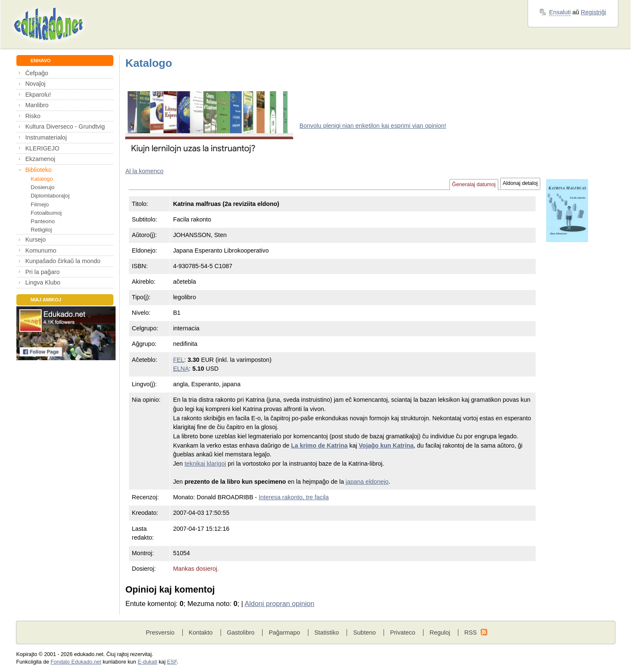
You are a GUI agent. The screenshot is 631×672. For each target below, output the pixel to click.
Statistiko (327, 632)
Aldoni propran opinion (279, 604)
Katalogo (42, 179)
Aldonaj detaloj (520, 183)
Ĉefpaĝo (37, 73)
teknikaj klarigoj (205, 464)
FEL (179, 360)
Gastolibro (241, 632)
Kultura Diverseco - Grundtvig (65, 126)
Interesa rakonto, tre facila (294, 497)
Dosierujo (43, 187)
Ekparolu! (38, 95)
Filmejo (40, 204)
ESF (172, 662)
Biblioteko (38, 170)
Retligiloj (41, 230)
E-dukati (148, 662)
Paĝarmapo (285, 632)
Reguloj (440, 632)
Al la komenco (144, 171)
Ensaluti (560, 12)
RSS (471, 632)
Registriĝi (594, 12)
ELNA (181, 369)
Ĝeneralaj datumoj (474, 184)
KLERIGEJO (42, 148)
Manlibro (37, 105)
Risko (33, 116)
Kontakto (201, 632)
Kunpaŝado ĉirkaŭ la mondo (63, 261)
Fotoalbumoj (46, 213)
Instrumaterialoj (46, 137)
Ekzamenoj (40, 159)
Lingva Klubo (43, 282)
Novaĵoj (35, 84)
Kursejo (35, 240)
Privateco (402, 632)
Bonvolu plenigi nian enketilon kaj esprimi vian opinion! (373, 126)
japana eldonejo (367, 482)
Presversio (160, 632)
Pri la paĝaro (42, 272)
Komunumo (41, 250)
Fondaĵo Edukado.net (76, 662)
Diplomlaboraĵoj (50, 196)
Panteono (43, 221)
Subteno (365, 632)
